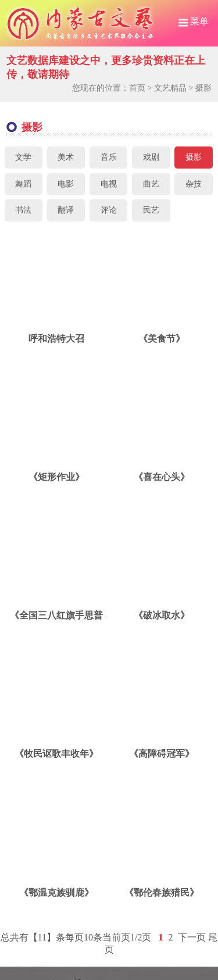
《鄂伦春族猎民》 (162, 893)
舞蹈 (23, 184)
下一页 (192, 937)
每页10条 (84, 937)
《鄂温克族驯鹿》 (56, 893)
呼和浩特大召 (56, 339)
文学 (23, 157)
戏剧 (151, 157)
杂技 (194, 184)
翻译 (66, 210)
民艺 (151, 210)
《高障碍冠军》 (162, 754)
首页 (137, 88)
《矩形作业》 (56, 477)
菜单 (194, 21)
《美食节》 (162, 339)
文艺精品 (170, 88)
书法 (23, 210)
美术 (66, 157)
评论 (109, 210)
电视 (109, 184)
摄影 (203, 88)
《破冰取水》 (162, 615)
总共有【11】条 (33, 937)
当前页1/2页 (127, 937)
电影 (66, 184)
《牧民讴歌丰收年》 (56, 754)
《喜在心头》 (162, 477)
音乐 (109, 157)
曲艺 (151, 184)
